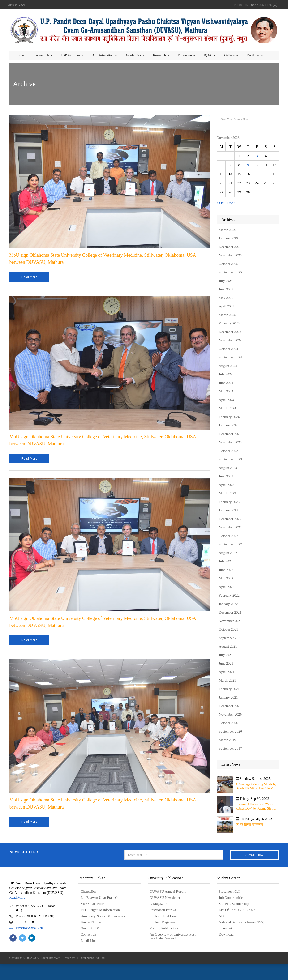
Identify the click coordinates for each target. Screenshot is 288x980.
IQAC (208, 55)
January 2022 (228, 604)
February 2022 (229, 595)
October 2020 (228, 723)
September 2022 (230, 544)
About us (43, 55)
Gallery (230, 55)
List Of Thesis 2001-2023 (237, 910)
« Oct (221, 203)
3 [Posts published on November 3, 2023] (257, 156)
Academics (133, 55)
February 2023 (229, 502)
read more (29, 277)
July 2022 (226, 561)
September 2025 (230, 272)
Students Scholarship (234, 904)
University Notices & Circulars (103, 916)
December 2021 (230, 612)
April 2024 (226, 400)
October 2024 (228, 349)
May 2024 (226, 391)
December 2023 (230, 434)
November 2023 (230, 442)
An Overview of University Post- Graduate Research (173, 936)
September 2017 (230, 748)
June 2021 (226, 663)
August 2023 (228, 468)
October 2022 (228, 536)
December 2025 (230, 247)
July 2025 (226, 281)
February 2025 (229, 323)
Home (20, 55)
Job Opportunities (231, 898)
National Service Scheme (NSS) (242, 922)
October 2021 (228, 629)
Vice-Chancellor (92, 904)
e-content (225, 928)
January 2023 (228, 510)
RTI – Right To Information (100, 910)
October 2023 (228, 451)
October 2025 (228, 264)
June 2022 (226, 570)
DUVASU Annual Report (168, 891)
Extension (185, 55)
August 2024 (228, 366)
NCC (222, 916)
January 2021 (228, 697)
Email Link (89, 941)
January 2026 (228, 238)
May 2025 (226, 298)
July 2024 (226, 374)
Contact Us (88, 934)
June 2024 (226, 383)
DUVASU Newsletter (165, 898)
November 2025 (230, 255)
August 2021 (228, 646)
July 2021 (226, 655)
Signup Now (254, 855)
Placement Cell (230, 891)
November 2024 (230, 340)
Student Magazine (163, 922)
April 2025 (226, 306)
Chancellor (88, 891)
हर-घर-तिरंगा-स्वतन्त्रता (249, 824)
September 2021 (230, 638)
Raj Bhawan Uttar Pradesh (99, 898)
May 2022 (226, 578)
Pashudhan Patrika (163, 910)
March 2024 (227, 408)
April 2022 (226, 587)
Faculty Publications (164, 928)
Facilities (253, 55)
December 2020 (230, 706)
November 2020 (230, 714)
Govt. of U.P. (90, 928)
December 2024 (230, 332)
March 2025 (227, 315)
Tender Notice (91, 922)
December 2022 (230, 519)
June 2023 (226, 476)
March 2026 (227, 230)
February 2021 (229, 689)
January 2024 (228, 425)
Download (226, 934)
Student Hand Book (164, 916)
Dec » (231, 203)
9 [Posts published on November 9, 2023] (248, 165)
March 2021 (227, 680)
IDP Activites (71, 55)
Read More (17, 897)
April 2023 (226, 485)
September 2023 (230, 459)
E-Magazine (158, 904)
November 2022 (230, 527)
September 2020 (230, 731)
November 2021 (230, 621)
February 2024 (229, 417)
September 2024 (230, 357)
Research (159, 55)
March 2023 (227, 493)
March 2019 (227, 740)
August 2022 (228, 553)
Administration (103, 55)
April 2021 (226, 672)
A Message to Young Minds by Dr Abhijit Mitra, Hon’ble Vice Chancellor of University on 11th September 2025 (256, 786)
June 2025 (226, 289)
